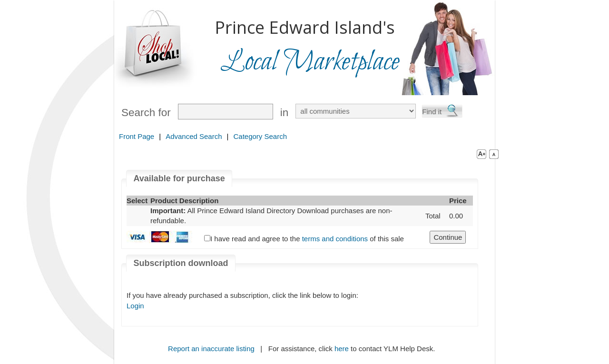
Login (135, 306)
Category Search (260, 136)
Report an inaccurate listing (211, 349)
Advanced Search (194, 136)
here (342, 349)
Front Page (137, 136)
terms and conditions (335, 239)
